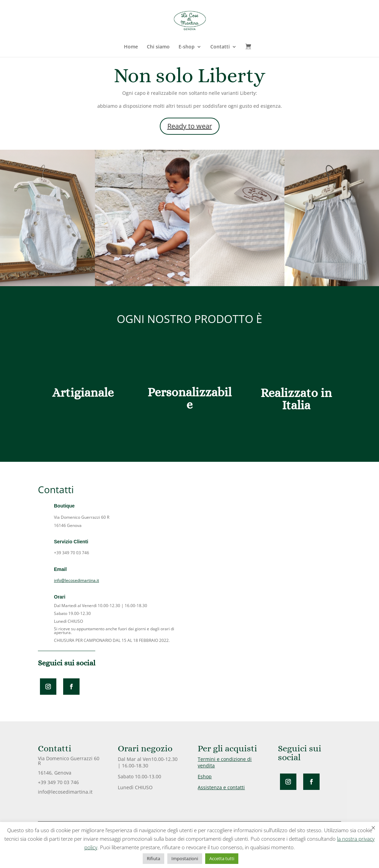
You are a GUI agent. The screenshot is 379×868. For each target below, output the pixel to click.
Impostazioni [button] (185, 858)
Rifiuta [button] (153, 858)
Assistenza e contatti (221, 787)
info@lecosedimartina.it (76, 580)
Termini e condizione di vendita (225, 762)
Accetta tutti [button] (222, 858)
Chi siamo (158, 47)
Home (131, 47)
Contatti (220, 47)
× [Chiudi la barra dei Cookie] (373, 827)
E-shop (187, 47)
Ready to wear (190, 126)
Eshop (205, 776)
